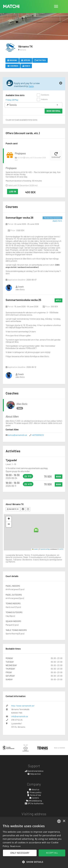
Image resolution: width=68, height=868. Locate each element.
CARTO (61, 549)
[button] (36, 530)
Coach (26, 66)
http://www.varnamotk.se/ (23, 706)
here (31, 86)
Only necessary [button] (20, 853)
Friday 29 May (12, 100)
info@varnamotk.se (20, 716)
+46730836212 (38, 435)
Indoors (44, 99)
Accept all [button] (52, 853)
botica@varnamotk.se (17, 435)
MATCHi (11, 6)
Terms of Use (34, 795)
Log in (13, 191)
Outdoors (45, 95)
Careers (34, 798)
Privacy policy (34, 792)
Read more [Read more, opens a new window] (15, 846)
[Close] (61, 83)
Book (59, 477)
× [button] (64, 821)
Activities (40, 60)
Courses (13, 66)
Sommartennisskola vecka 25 (23, 300)
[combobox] (59, 821)
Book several (53, 111)
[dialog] (34, 842)
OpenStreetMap (45, 549)
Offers (26, 60)
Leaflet (35, 549)
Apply (59, 300)
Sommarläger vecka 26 (19, 218)
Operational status (34, 771)
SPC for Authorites (34, 803)
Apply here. (57, 221)
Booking (12, 60)
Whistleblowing (34, 801)
